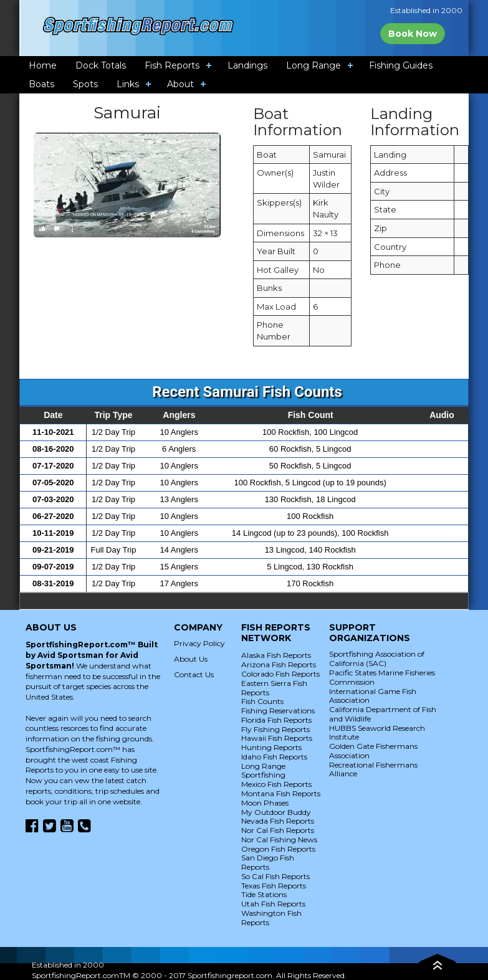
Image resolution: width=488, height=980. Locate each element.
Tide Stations (264, 894)
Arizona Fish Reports (279, 664)
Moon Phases (265, 803)
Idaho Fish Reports (274, 757)
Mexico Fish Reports (276, 784)
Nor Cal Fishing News (279, 840)
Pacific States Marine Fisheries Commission (382, 677)
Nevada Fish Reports (278, 821)
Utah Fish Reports (273, 904)
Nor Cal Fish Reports (278, 830)
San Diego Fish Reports (268, 862)
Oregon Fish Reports (278, 849)
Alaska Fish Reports (276, 655)
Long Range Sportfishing (263, 771)
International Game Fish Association (373, 696)
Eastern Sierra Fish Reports (274, 688)
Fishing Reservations (278, 711)
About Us (191, 659)
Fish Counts (262, 701)
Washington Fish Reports (271, 918)
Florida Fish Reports (276, 720)
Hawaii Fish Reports (277, 738)
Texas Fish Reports (274, 886)
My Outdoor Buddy (276, 812)
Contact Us (194, 674)
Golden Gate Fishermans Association (373, 751)
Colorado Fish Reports (280, 674)
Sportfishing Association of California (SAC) (377, 659)
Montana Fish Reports (281, 793)
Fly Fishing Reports (275, 729)
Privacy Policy (199, 643)
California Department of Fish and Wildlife (383, 714)
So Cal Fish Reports (275, 876)
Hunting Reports (271, 747)
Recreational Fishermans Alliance (373, 769)
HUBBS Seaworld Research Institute (377, 733)
